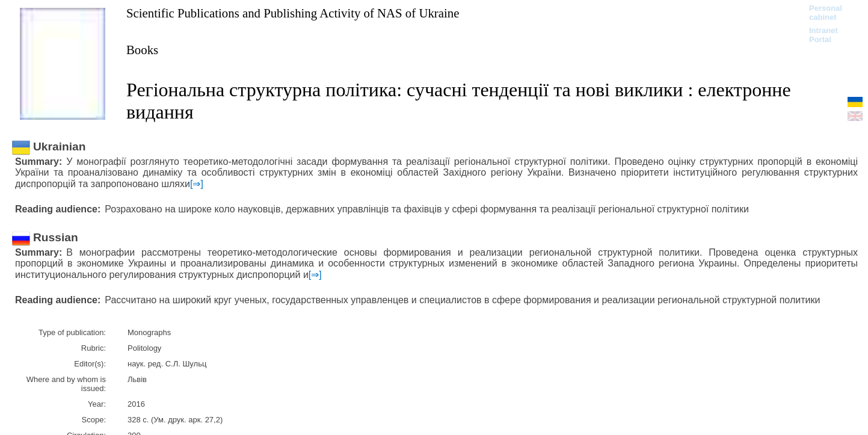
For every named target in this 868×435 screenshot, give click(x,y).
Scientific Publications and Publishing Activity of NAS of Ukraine (293, 13)
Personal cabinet (826, 13)
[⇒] (197, 184)
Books (142, 50)
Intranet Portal (823, 35)
